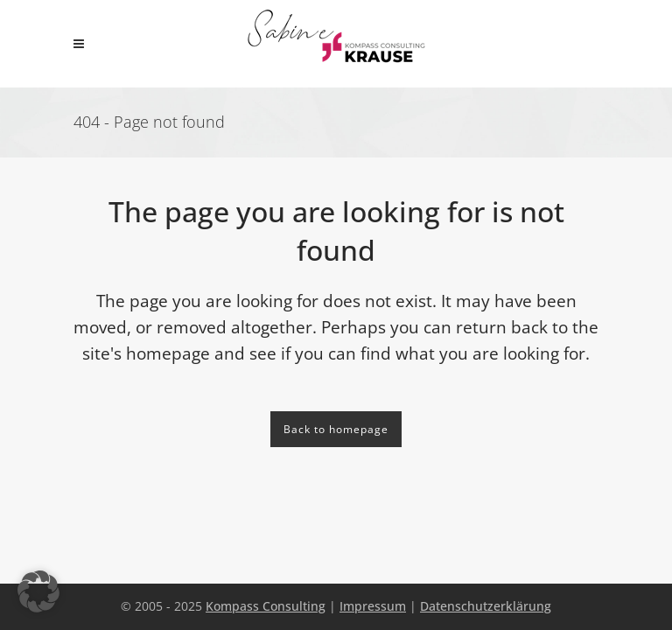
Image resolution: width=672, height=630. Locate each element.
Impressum (373, 606)
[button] (38, 591)
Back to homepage (336, 429)
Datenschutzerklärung (486, 606)
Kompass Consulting (266, 606)
